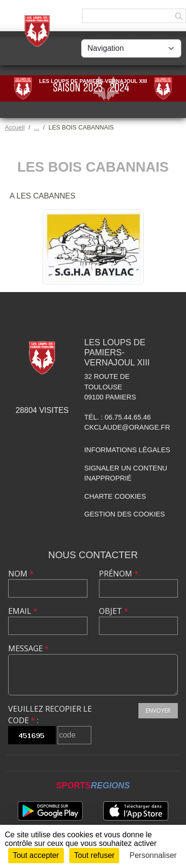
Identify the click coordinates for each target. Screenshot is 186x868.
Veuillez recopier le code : (50, 715)
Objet (114, 611)
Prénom (119, 574)
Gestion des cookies (124, 514)
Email (23, 611)
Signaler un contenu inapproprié (126, 473)
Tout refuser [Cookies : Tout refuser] (94, 855)
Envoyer (158, 710)
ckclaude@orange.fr (127, 427)
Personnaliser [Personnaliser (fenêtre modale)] (153, 855)
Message (29, 648)
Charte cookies (115, 496)
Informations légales (127, 450)
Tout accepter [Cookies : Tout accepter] (36, 855)
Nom (21, 574)
